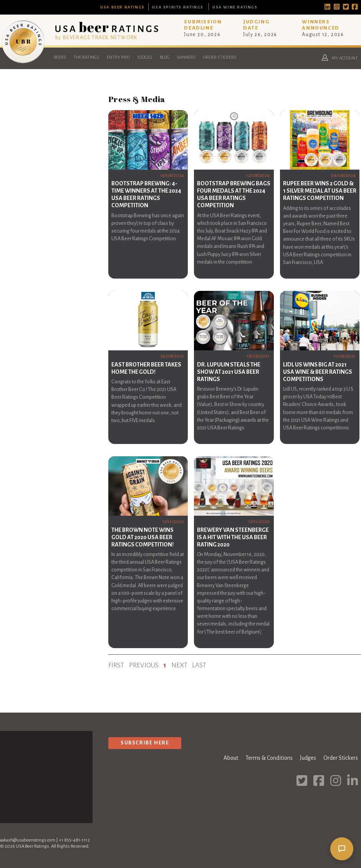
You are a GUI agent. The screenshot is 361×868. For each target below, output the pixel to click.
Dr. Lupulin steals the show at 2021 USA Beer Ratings (229, 372)
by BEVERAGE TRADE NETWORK (96, 37)
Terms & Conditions (269, 758)
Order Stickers (220, 57)
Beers (60, 57)
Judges (145, 57)
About (231, 758)
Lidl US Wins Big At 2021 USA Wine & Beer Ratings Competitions (318, 372)
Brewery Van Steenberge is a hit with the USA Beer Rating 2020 (233, 537)
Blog (165, 57)
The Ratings (86, 57)
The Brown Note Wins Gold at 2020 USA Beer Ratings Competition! (142, 537)
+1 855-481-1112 (74, 840)
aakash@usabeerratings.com (28, 840)
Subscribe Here (145, 743)
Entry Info (118, 57)
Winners (186, 57)
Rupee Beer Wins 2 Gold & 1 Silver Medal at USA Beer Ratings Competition (320, 191)
